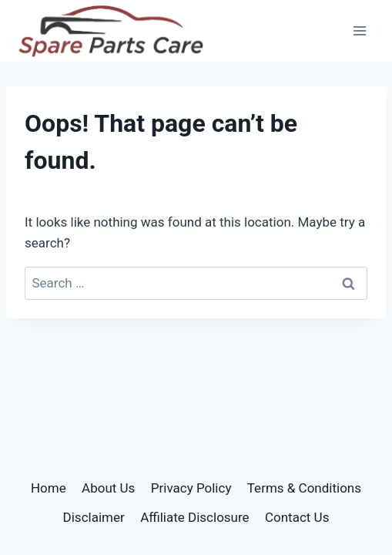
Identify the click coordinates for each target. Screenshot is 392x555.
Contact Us (297, 517)
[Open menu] (359, 30)
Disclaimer (94, 517)
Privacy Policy (191, 488)
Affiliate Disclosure (194, 517)
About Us (108, 488)
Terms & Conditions (304, 488)
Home (49, 488)
